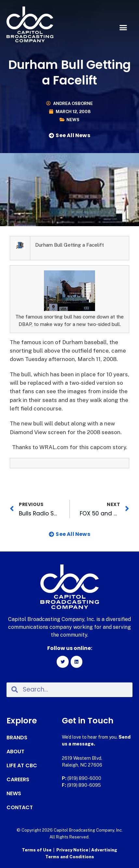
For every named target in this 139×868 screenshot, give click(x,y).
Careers (18, 780)
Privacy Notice (73, 850)
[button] (123, 28)
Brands (17, 738)
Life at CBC (22, 766)
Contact (20, 808)
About (15, 752)
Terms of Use (37, 850)
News (73, 120)
